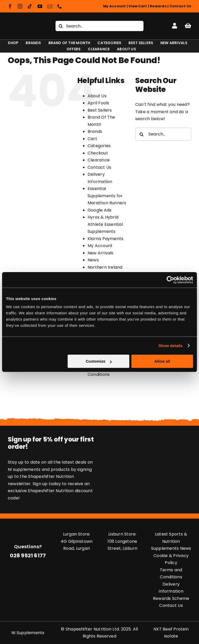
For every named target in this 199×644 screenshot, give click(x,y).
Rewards (158, 6)
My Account (114, 6)
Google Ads (99, 210)
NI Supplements (28, 633)
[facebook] (10, 6)
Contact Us (180, 6)
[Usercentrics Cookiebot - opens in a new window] (170, 280)
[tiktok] (30, 6)
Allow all (162, 361)
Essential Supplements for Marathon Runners (107, 196)
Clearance (99, 160)
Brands (95, 131)
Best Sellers (100, 110)
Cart (92, 139)
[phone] (60, 6)
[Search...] (99, 26)
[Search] (61, 26)
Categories (99, 146)
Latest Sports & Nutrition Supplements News (171, 541)
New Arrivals (101, 253)
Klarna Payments (106, 239)
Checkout (98, 153)
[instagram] (20, 6)
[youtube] (40, 6)
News (93, 260)
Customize (99, 361)
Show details (171, 346)
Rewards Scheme (171, 598)
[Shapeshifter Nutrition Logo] (25, 24)
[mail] (50, 6)
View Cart (138, 6)
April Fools (98, 103)
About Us (97, 96)
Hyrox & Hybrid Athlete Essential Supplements (105, 224)
